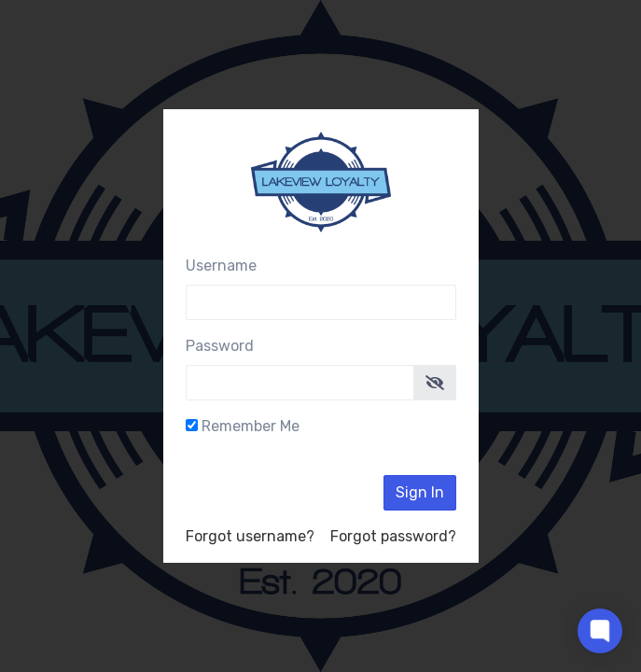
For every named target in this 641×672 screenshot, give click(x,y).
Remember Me (251, 426)
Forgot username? (250, 536)
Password (220, 346)
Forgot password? (393, 536)
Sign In (420, 492)
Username (221, 266)
